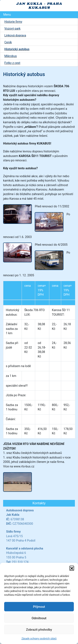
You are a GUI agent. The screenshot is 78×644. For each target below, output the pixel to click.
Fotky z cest (12, 63)
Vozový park (12, 29)
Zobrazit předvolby (39, 630)
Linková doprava (15, 36)
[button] (72, 568)
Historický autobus (17, 49)
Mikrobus (11, 56)
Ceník (8, 42)
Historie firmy (13, 22)
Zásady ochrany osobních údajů (39, 639)
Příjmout (39, 607)
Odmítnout (39, 618)
